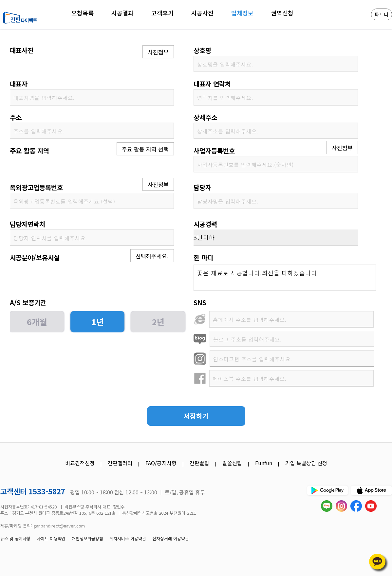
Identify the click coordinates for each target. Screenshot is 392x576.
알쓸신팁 (232, 463)
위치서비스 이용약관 (128, 538)
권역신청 (282, 13)
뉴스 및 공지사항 (15, 538)
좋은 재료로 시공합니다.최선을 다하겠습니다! (285, 278)
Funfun (264, 463)
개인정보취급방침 (87, 538)
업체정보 (242, 13)
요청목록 (83, 13)
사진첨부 (158, 52)
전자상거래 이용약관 (171, 538)
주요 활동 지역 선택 (145, 149)
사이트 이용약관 (51, 538)
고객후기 (162, 13)
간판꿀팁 (199, 463)
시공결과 (122, 13)
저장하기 (196, 416)
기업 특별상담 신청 (306, 463)
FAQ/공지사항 (161, 463)
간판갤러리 (120, 463)
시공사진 (202, 13)
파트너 (382, 14)
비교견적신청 (80, 463)
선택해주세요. (152, 256)
